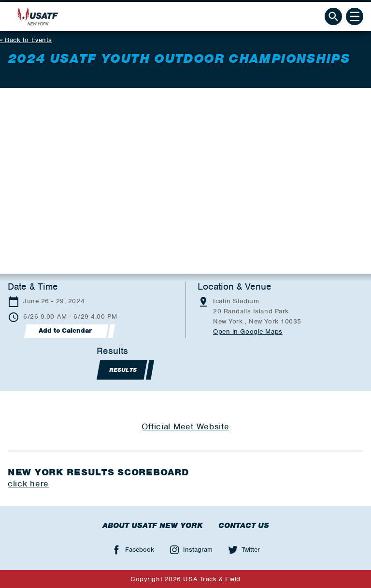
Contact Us (244, 526)
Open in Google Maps (248, 331)
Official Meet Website (185, 426)
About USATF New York (153, 526)
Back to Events (29, 40)
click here (28, 484)
